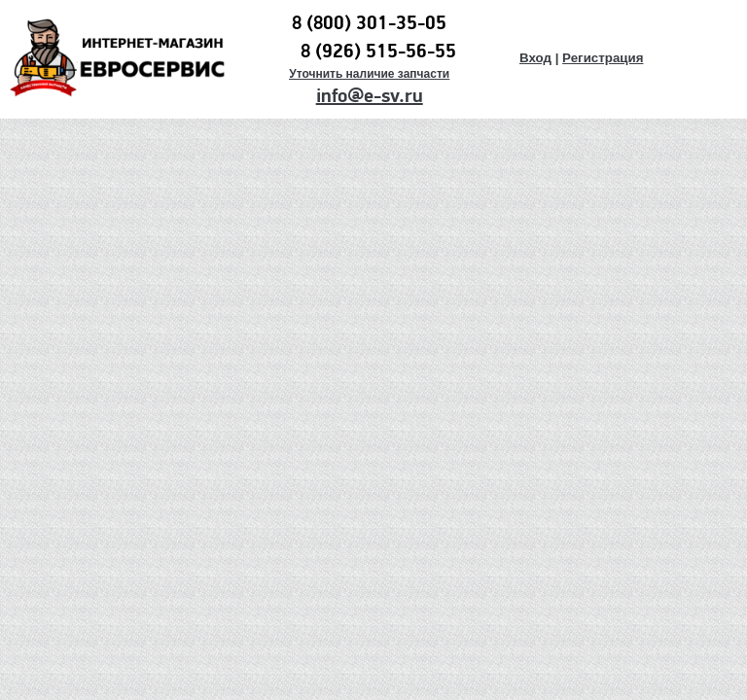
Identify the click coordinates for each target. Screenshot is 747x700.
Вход (535, 58)
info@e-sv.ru (370, 96)
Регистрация (603, 58)
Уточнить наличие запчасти (369, 74)
